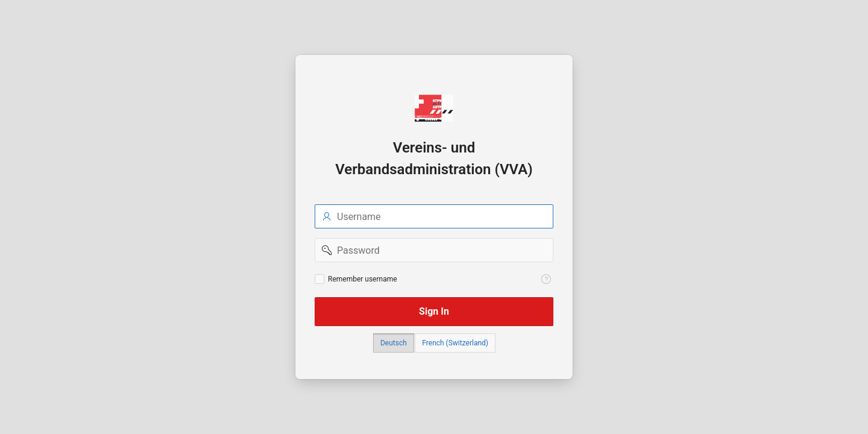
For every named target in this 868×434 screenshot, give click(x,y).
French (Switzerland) (455, 343)
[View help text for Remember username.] (546, 279)
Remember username (363, 279)
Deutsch (394, 343)
